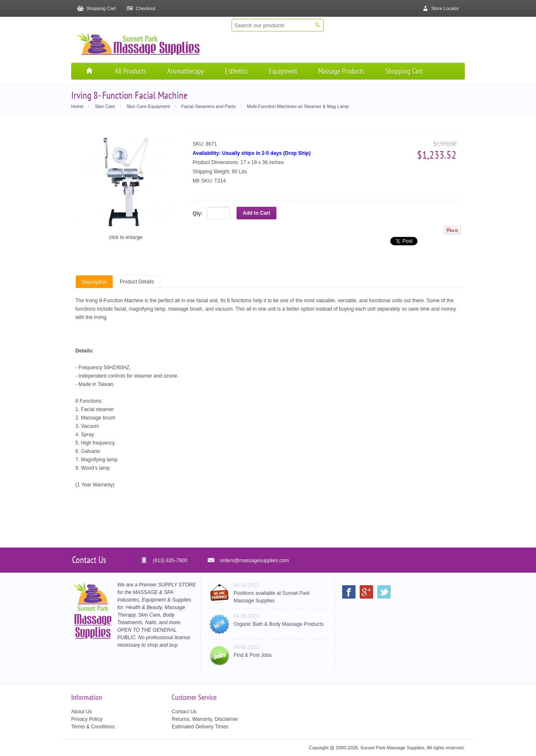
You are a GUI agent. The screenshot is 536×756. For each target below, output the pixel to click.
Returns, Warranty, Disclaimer (205, 719)
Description (94, 282)
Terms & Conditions (93, 727)
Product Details (137, 282)
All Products (130, 71)
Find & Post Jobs (253, 655)
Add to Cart (256, 213)
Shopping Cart (404, 71)
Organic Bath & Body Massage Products (279, 624)
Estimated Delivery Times (200, 727)
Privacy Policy (87, 719)
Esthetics (236, 71)
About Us (81, 712)
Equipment (283, 71)
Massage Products (341, 71)
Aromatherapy (186, 71)
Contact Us (184, 712)
